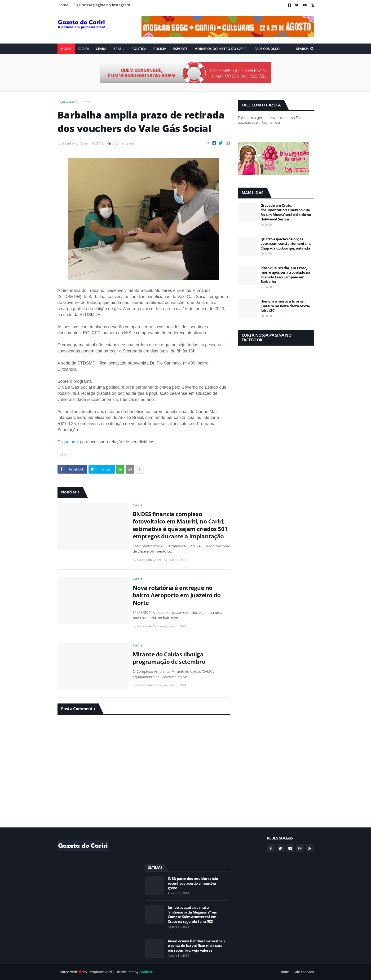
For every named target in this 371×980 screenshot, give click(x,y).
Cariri (86, 102)
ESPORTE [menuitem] (180, 49)
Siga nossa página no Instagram (102, 5)
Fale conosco (304, 972)
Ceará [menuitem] (101, 49)
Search (302, 49)
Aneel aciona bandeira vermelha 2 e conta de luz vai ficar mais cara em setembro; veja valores (197, 946)
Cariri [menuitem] (84, 49)
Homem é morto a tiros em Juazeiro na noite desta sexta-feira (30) (285, 306)
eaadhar (146, 972)
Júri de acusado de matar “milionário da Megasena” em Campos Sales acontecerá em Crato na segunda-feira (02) (193, 914)
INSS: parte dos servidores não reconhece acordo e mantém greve (193, 883)
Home (63, 5)
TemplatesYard (100, 972)
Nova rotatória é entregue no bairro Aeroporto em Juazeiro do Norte (177, 595)
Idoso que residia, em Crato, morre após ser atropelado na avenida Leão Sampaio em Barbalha (285, 275)
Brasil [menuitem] (119, 49)
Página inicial (68, 102)
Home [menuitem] (66, 49)
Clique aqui (68, 442)
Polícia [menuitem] (160, 49)
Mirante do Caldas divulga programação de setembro (169, 658)
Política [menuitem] (139, 49)
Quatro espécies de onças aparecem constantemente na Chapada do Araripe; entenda (286, 244)
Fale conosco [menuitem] (267, 49)
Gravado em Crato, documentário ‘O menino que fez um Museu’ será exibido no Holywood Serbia (286, 212)
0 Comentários (123, 143)
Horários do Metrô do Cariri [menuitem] (221, 49)
